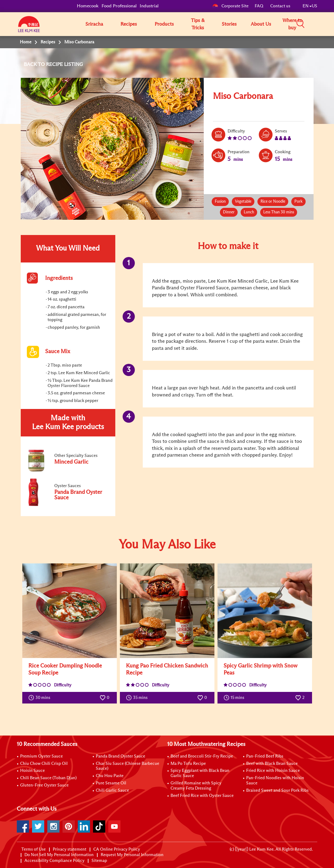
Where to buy (292, 24)
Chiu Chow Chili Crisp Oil (44, 764)
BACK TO (35, 64)
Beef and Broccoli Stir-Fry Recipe (202, 756)
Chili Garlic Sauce (112, 790)
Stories (229, 24)
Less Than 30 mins (279, 212)
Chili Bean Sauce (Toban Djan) (48, 778)
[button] (319, 24)
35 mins (138, 698)
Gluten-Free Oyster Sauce (44, 785)
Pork (298, 202)
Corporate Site (230, 6)
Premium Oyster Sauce (41, 756)
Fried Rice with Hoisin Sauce (273, 771)
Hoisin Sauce (32, 771)
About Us (261, 24)
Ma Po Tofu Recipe (188, 764)
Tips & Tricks (198, 24)
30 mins (41, 698)
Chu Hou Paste (110, 776)
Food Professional (119, 6)
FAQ (259, 6)
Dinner (229, 212)
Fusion (220, 202)
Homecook (88, 6)
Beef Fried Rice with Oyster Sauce (202, 796)
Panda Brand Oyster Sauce (120, 756)
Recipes (129, 24)
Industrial (149, 6)
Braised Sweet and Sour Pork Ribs (277, 790)
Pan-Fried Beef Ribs (265, 756)
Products (164, 24)
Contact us (280, 6)
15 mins (235, 698)
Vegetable (243, 202)
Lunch (249, 212)
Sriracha (94, 24)
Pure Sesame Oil (111, 783)
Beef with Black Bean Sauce (272, 764)
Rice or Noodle (273, 202)
